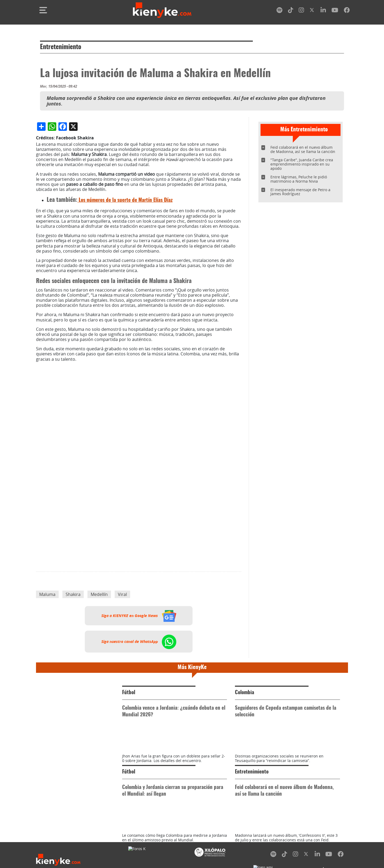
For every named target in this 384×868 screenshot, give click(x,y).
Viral (122, 707)
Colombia (245, 805)
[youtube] (335, 11)
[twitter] (312, 11)
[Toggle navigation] (43, 10)
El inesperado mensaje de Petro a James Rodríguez (300, 192)
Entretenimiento (61, 47)
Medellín (99, 707)
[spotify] (279, 11)
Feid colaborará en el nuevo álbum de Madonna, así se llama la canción (303, 149)
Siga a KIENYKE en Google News (139, 728)
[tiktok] (291, 11)
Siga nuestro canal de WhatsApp (139, 754)
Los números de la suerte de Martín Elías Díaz (125, 313)
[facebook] (347, 11)
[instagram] (301, 11)
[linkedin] (323, 11)
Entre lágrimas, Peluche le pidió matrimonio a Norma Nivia (299, 179)
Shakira (73, 707)
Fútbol (129, 805)
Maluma (47, 707)
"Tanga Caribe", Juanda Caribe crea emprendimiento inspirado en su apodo (302, 164)
